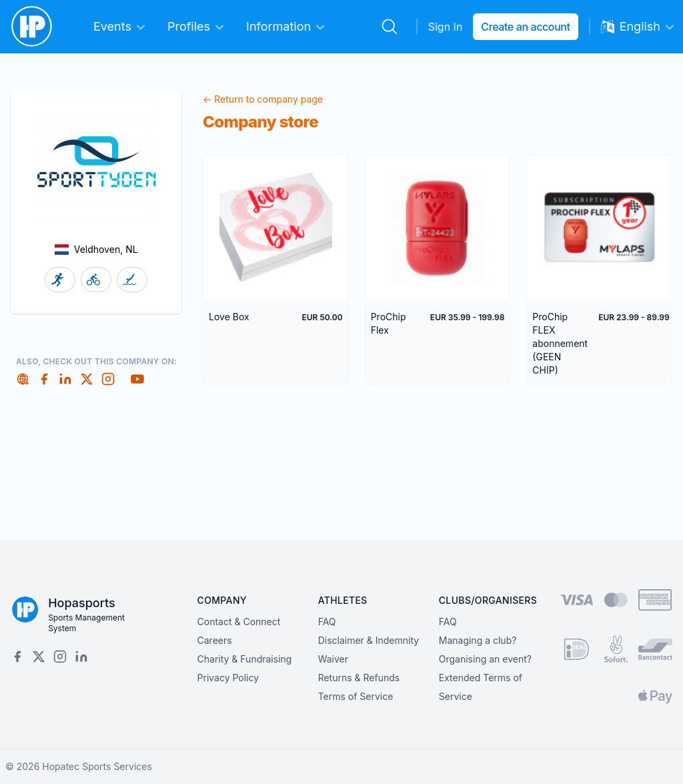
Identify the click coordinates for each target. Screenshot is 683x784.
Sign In (446, 27)
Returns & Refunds (359, 678)
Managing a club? (478, 640)
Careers (215, 640)
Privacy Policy (228, 678)
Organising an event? (485, 659)
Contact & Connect (239, 622)
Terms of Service (356, 696)
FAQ (327, 622)
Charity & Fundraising (245, 659)
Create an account (525, 27)
